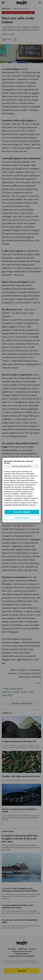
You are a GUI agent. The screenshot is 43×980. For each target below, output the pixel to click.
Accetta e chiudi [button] (22, 512)
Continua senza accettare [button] (22, 466)
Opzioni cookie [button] (22, 518)
